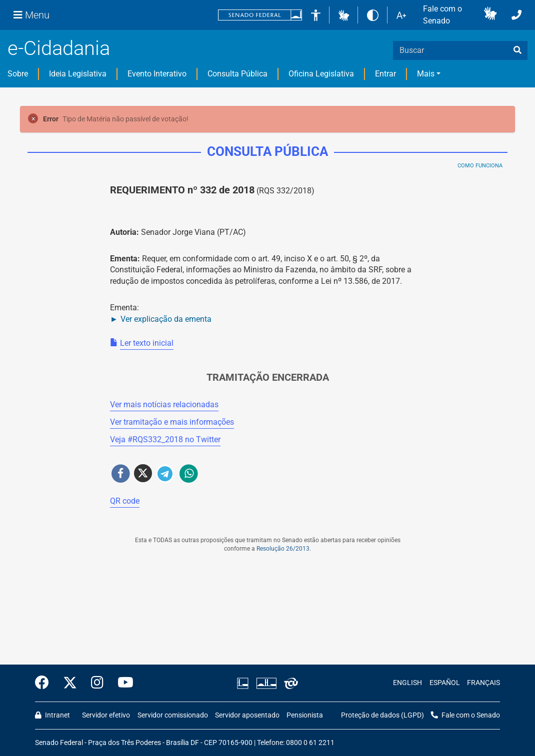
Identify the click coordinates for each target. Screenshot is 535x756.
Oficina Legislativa (321, 74)
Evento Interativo (157, 74)
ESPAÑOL (445, 683)
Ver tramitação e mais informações (172, 422)
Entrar (385, 74)
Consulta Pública (237, 74)
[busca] (517, 50)
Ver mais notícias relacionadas (164, 404)
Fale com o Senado (442, 15)
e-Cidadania (59, 48)
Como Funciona (480, 166)
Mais (426, 74)
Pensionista (305, 715)
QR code (125, 501)
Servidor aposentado (247, 715)
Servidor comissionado (173, 715)
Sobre (18, 74)
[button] (344, 15)
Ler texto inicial (147, 343)
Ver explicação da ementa (166, 319)
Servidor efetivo (106, 715)
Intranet (52, 715)
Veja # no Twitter (165, 439)
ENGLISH (407, 683)
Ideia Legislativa (78, 74)
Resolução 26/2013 (283, 549)
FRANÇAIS (483, 683)
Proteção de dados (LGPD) (382, 715)
